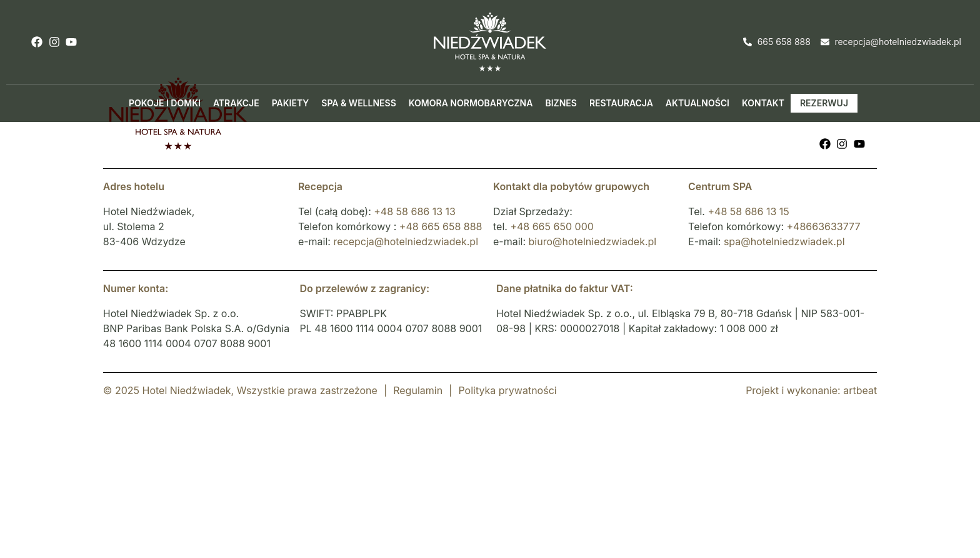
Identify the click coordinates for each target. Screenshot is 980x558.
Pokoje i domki (165, 103)
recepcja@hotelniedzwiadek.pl (406, 241)
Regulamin (418, 390)
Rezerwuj (824, 103)
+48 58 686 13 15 (748, 211)
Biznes (561, 103)
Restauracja (621, 103)
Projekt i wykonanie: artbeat (811, 390)
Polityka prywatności (507, 390)
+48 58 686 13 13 (415, 211)
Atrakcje (236, 103)
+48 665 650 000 (552, 226)
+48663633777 (824, 226)
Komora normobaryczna (471, 103)
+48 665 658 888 (441, 226)
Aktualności (697, 103)
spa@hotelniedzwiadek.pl (784, 241)
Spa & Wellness (358, 103)
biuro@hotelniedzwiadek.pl (593, 241)
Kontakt (763, 103)
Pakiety (291, 103)
